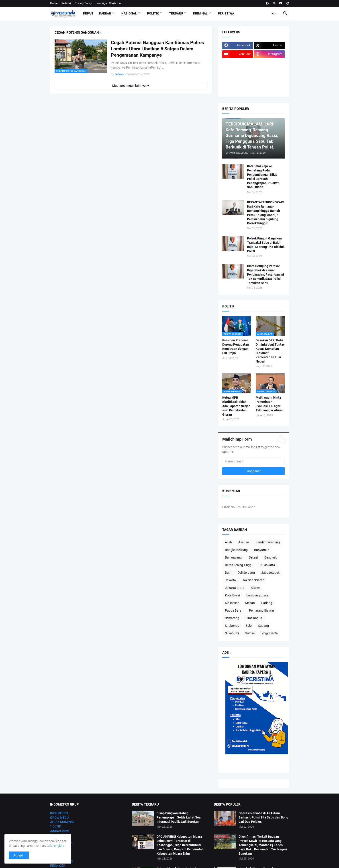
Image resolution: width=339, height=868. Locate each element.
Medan (250, 603)
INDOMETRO (59, 813)
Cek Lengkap (56, 846)
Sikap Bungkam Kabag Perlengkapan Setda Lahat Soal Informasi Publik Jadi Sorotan (179, 817)
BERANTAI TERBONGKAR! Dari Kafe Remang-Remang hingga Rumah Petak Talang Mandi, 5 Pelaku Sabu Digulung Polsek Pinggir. (265, 213)
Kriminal (200, 13)
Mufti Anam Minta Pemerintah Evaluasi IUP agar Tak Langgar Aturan (270, 404)
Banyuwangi (234, 557)
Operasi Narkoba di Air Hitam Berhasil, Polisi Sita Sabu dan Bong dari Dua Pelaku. (263, 817)
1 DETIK (56, 826)
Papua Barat (234, 610)
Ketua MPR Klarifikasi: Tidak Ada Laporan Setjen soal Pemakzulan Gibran (236, 406)
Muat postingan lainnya (129, 86)
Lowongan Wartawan (109, 3)
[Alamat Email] (253, 461)
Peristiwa (226, 13)
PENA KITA (58, 866)
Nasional (129, 13)
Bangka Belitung (236, 550)
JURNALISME (60, 831)
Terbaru (176, 13)
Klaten (255, 588)
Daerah (105, 13)
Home (54, 3)
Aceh (228, 542)
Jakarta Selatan (253, 580)
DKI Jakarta (267, 565)
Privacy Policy (83, 3)
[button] (274, 14)
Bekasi (253, 557)
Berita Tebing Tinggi (239, 565)
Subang (263, 626)
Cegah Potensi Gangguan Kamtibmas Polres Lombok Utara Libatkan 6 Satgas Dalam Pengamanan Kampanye (157, 49)
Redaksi (66, 3)
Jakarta (230, 580)
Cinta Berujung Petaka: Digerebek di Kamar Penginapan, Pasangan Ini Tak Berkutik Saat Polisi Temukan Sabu (265, 274)
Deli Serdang (246, 573)
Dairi (228, 573)
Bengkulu (271, 557)
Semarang (232, 618)
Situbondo (232, 626)
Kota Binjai (232, 595)
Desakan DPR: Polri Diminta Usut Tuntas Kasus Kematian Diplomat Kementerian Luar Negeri (270, 351)
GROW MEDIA (60, 818)
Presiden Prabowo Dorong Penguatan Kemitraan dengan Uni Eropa (236, 347)
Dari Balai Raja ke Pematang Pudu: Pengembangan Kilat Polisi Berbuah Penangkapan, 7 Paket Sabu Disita (263, 177)
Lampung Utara (257, 595)
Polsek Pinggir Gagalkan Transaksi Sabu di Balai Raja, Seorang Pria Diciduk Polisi (266, 245)
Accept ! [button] (19, 855)
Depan (88, 13)
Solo (249, 626)
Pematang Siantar (262, 610)
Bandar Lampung (268, 542)
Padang (267, 603)
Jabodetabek (270, 573)
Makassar (232, 603)
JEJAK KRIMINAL (62, 822)
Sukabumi (232, 633)
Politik (153, 13)
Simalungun (254, 618)
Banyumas (262, 550)
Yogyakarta (270, 633)
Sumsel (250, 633)
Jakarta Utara (235, 588)
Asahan (244, 542)
